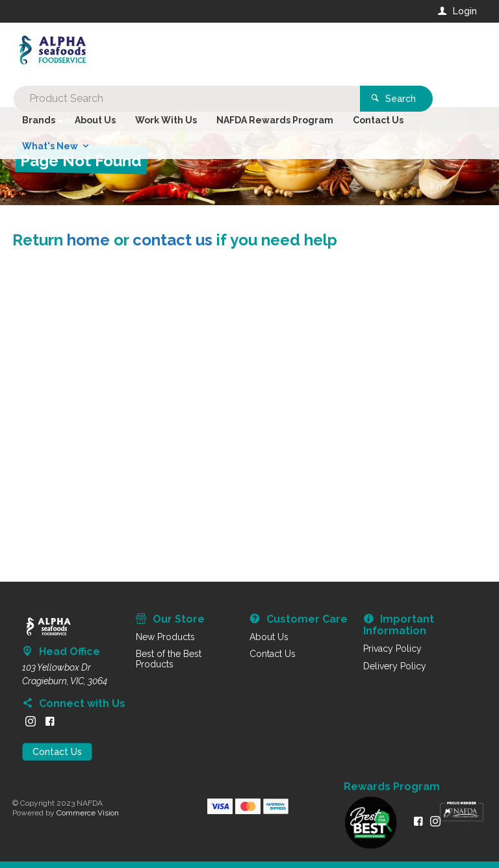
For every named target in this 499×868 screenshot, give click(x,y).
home (88, 240)
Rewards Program (392, 787)
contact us (173, 240)
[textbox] (197, 52)
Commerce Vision (88, 813)
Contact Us (57, 752)
